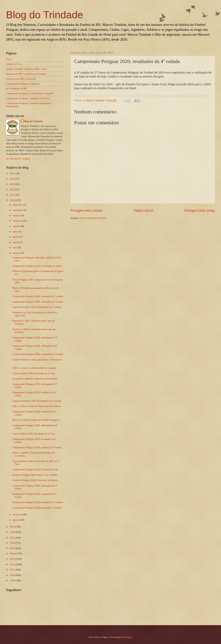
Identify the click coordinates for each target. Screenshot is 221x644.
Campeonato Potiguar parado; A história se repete (37, 266)
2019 (13, 527)
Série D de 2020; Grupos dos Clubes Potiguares (36, 420)
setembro (18, 221)
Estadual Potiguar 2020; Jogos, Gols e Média (35, 475)
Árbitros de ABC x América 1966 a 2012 (26, 69)
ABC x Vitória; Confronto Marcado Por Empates (37, 406)
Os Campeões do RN (16, 88)
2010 (13, 575)
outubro (17, 215)
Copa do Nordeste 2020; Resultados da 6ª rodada (37, 401)
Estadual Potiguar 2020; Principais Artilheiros (35, 480)
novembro (18, 210)
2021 (13, 195)
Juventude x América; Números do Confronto (35, 379)
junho (16, 237)
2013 (13, 559)
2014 (13, 554)
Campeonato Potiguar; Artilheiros (23, 84)
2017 (13, 538)
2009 (13, 580)
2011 (13, 570)
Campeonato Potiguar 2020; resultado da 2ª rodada (38, 502)
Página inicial (144, 210)
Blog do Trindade (45, 15)
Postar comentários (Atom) (93, 218)
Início (9, 59)
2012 (13, 564)
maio (16, 242)
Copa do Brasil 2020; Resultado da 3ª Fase (34, 373)
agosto (16, 226)
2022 (13, 189)
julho (16, 232)
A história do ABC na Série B (21, 79)
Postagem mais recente (87, 210)
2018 (13, 532)
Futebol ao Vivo (14, 64)
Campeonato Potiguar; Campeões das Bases (28, 98)
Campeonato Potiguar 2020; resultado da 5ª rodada (38, 296)
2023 (13, 184)
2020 (13, 200)
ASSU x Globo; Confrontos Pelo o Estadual (34, 368)
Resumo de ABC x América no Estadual (26, 74)
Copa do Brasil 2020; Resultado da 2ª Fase (34, 434)
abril (15, 248)
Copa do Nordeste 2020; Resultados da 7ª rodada (37, 307)
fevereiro (18, 514)
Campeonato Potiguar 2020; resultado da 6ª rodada (38, 302)
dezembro (18, 205)
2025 (13, 173)
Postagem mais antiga (200, 210)
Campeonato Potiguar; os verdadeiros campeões (30, 93)
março (16, 253)
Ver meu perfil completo (18, 159)
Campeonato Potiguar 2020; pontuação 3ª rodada (37, 447)
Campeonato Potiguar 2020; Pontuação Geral (35, 469)
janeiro (17, 520)
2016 (13, 543)
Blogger (128, 637)
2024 (13, 179)
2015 (13, 548)
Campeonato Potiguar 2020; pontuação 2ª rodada (37, 508)
